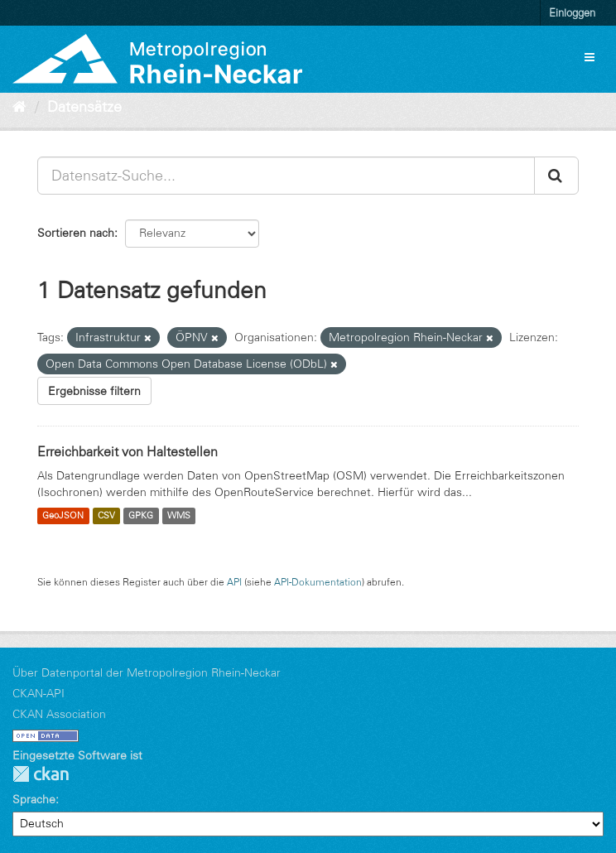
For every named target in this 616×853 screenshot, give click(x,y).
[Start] (19, 107)
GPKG (141, 516)
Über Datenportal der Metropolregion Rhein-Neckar (147, 672)
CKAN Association (59, 714)
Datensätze (84, 107)
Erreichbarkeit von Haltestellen (128, 451)
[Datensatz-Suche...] (286, 176)
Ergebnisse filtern (94, 391)
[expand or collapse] (590, 57)
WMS (179, 516)
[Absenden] (556, 176)
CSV (106, 516)
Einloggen (572, 12)
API (234, 582)
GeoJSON (63, 516)
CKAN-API (38, 693)
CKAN (41, 774)
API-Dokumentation (318, 582)
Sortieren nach (76, 233)
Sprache (34, 799)
